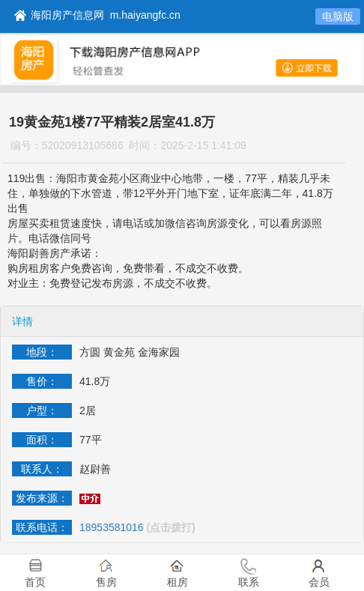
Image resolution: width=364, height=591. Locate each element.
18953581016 (112, 527)
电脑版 (338, 16)
